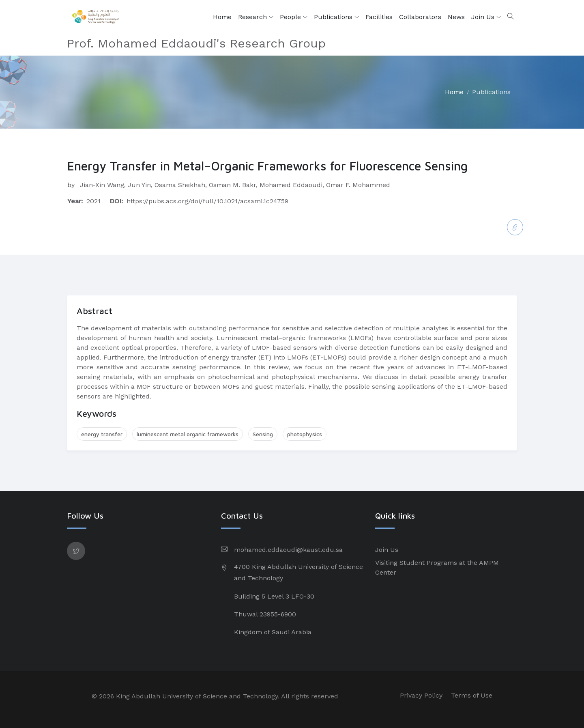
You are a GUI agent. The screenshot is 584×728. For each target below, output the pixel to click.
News (456, 17)
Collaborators (420, 17)
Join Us (486, 17)
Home (222, 17)
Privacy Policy (421, 695)
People (294, 17)
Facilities (379, 17)
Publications (336, 17)
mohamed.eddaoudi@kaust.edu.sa (288, 550)
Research (256, 17)
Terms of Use (472, 695)
